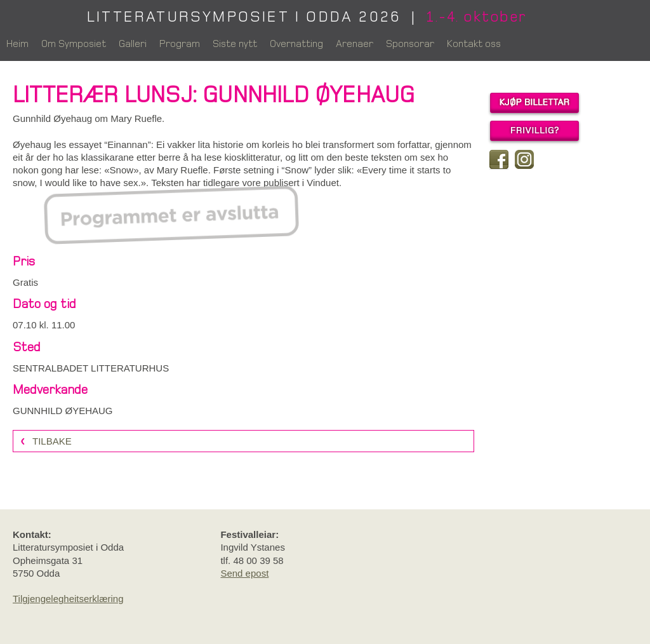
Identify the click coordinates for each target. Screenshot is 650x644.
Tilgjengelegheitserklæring (68, 599)
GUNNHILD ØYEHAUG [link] (63, 411)
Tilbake (52, 441)
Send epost (244, 573)
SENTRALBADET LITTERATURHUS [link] (91, 368)
